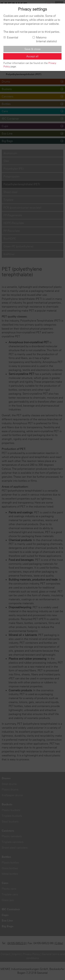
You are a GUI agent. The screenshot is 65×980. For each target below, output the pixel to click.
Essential (11, 37)
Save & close (32, 49)
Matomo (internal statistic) (45, 39)
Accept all (32, 56)
